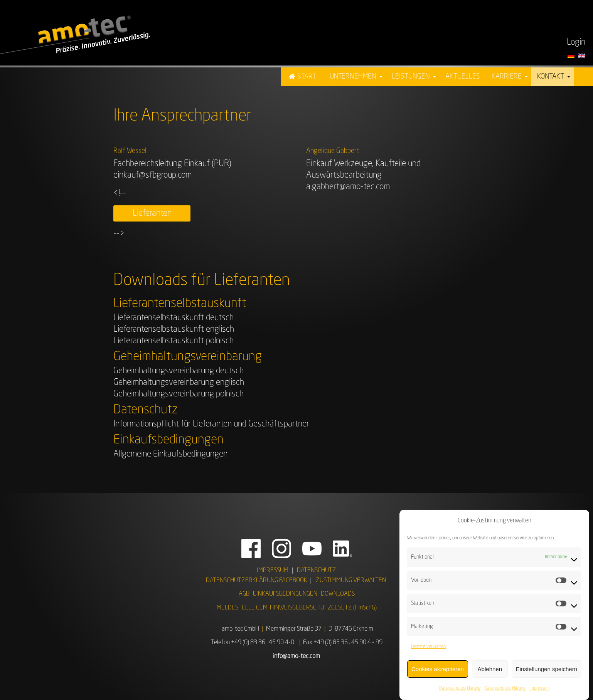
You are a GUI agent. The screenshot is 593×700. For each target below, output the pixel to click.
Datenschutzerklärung (460, 688)
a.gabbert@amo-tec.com (348, 187)
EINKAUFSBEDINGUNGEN (285, 594)
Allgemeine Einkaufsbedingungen (170, 454)
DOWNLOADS (338, 594)
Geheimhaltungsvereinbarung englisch (179, 383)
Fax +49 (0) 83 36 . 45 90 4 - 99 (343, 643)
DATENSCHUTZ (317, 571)
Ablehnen (490, 669)
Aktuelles (463, 77)
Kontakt (551, 77)
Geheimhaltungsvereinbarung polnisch (179, 394)
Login (576, 42)
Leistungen (411, 77)
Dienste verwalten (428, 647)
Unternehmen (353, 77)
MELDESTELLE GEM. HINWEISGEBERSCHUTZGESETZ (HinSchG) (297, 608)
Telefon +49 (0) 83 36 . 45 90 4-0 (253, 643)
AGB (244, 594)
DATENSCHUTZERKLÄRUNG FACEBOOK (257, 581)
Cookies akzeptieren (438, 669)
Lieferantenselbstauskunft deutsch (174, 318)
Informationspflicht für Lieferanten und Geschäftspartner (211, 424)
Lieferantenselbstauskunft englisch (174, 329)
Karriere (507, 77)
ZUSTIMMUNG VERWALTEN (351, 581)
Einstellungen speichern (547, 669)
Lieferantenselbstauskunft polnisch (174, 341)
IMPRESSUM (273, 571)
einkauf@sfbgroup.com (152, 175)
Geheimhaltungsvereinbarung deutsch (179, 371)
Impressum (540, 688)
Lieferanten (152, 213)
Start (307, 77)
